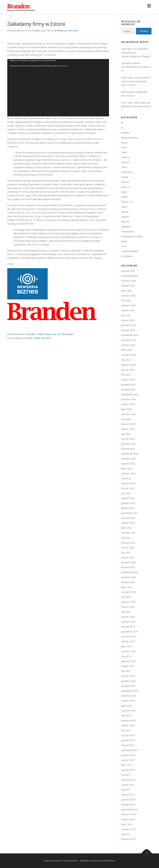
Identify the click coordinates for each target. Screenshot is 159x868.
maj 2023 (126, 419)
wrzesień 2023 (129, 399)
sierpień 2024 (128, 345)
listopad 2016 (128, 805)
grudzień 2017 (128, 740)
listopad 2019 (128, 627)
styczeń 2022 (128, 498)
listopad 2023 (128, 389)
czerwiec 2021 (128, 533)
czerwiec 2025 (128, 296)
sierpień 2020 (128, 582)
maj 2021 (126, 538)
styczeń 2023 (128, 439)
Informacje (127, 172)
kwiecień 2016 (128, 839)
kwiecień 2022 (128, 483)
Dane (124, 152)
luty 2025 (126, 315)
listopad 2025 (128, 271)
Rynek (124, 241)
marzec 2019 (128, 666)
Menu (149, 6)
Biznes (32, 334)
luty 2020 (126, 612)
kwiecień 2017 (128, 780)
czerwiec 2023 (128, 414)
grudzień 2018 (128, 681)
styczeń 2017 (128, 795)
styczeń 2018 (128, 735)
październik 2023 (130, 394)
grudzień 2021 (128, 503)
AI (122, 123)
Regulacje (51, 334)
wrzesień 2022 (129, 459)
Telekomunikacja (130, 251)
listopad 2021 (128, 508)
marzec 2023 (128, 429)
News (124, 192)
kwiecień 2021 (128, 543)
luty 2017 (126, 790)
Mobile (125, 177)
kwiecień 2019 (128, 661)
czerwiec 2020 (128, 592)
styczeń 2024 (128, 380)
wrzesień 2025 (129, 281)
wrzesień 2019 (129, 637)
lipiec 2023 (127, 409)
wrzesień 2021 (129, 518)
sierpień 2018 (128, 701)
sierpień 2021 (128, 523)
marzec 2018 (128, 725)
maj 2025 (126, 300)
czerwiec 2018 (128, 711)
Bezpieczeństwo (130, 138)
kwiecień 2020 (128, 602)
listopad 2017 (128, 745)
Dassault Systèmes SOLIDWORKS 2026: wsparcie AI (136, 67)
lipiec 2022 (127, 469)
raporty (47, 338)
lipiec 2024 (127, 350)
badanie (125, 133)
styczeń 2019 (128, 676)
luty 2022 (126, 493)
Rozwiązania (66, 334)
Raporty (125, 217)
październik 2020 (130, 572)
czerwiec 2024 (128, 355)
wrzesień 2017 (129, 755)
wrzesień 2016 (129, 814)
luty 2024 (126, 375)
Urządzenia (127, 256)
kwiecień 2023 (128, 424)
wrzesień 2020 (129, 577)
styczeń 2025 (128, 320)
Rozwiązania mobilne (132, 236)
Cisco (124, 147)
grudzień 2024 (128, 325)
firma (37, 338)
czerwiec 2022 (128, 473)
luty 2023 (126, 434)
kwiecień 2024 (128, 365)
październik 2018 (130, 691)
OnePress (85, 861)
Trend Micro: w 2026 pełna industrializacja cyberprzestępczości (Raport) (136, 53)
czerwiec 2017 (128, 770)
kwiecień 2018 (128, 720)
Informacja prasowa (66, 31)
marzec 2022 (128, 488)
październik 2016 (130, 809)
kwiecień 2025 (128, 305)
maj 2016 (126, 834)
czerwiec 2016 (128, 829)
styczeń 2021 (128, 557)
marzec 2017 (128, 785)
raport (124, 207)
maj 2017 (126, 775)
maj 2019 (126, 656)
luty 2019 (126, 671)
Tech (124, 246)
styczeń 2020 (128, 617)
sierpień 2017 (128, 760)
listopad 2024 (128, 330)
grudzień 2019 (128, 622)
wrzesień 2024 (129, 340)
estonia (28, 338)
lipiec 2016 (127, 824)
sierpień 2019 (128, 641)
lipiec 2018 (127, 706)
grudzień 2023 (128, 385)
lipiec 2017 (127, 765)
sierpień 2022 (128, 464)
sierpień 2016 (128, 819)
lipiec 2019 (127, 646)
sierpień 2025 (128, 286)
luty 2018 (126, 730)
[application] (58, 88)
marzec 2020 (128, 607)
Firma (41, 334)
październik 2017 (130, 750)
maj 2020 (126, 597)
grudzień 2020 (128, 562)
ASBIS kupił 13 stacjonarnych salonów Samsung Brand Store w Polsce (136, 81)
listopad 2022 (128, 449)
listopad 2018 (128, 686)
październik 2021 (130, 513)
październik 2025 (130, 276)
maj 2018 (126, 715)
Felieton (125, 157)
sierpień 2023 (128, 404)
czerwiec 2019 (128, 651)
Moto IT (125, 187)
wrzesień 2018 (129, 696)
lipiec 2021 (127, 528)
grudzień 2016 (128, 800)
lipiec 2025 (127, 291)
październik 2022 (130, 454)
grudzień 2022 (128, 444)
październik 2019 (130, 632)
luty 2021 (126, 552)
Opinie (124, 197)
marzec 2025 (128, 310)
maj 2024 (126, 360)
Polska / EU (127, 202)
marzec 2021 (128, 548)
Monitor (125, 182)
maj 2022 (126, 478)
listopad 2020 (128, 567)
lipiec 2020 (127, 587)
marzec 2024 (128, 370)
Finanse (125, 162)
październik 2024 (130, 335)
